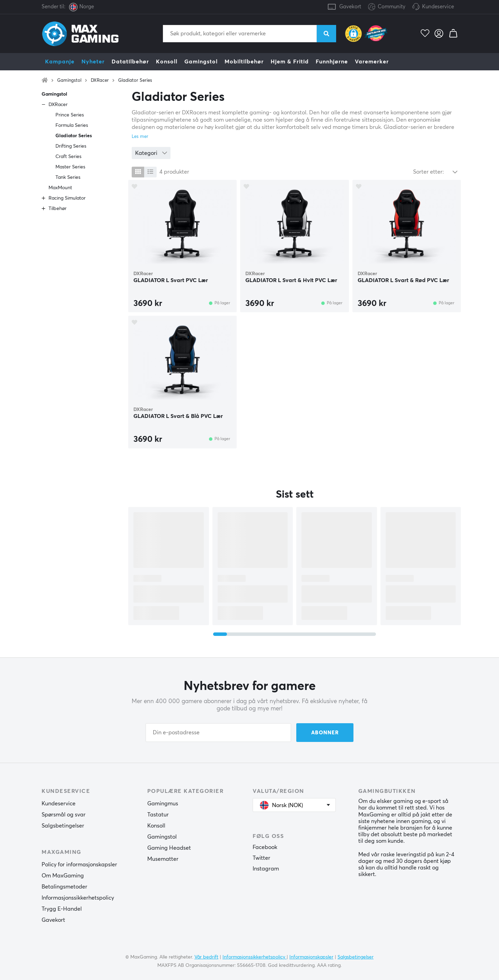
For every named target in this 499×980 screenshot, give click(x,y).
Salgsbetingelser (63, 826)
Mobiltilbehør (244, 62)
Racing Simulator (67, 198)
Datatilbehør (130, 62)
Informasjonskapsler (311, 957)
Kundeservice (438, 7)
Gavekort (350, 7)
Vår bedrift (206, 957)
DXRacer (100, 81)
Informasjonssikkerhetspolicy (78, 898)
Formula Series (72, 125)
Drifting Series (71, 146)
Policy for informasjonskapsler (79, 865)
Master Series (70, 167)
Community (387, 7)
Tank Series (68, 177)
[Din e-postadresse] (218, 733)
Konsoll (167, 62)
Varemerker (372, 62)
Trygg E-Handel (62, 909)
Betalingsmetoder (64, 887)
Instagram (266, 869)
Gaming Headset (169, 848)
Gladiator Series (135, 81)
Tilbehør (58, 209)
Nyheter (93, 62)
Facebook (265, 847)
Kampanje (60, 62)
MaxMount (60, 188)
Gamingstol (201, 62)
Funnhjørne (332, 62)
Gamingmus (163, 804)
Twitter (261, 858)
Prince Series (70, 115)
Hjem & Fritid (290, 62)
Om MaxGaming (63, 876)
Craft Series (68, 157)
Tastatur (158, 815)
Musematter (163, 859)
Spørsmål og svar (64, 815)
